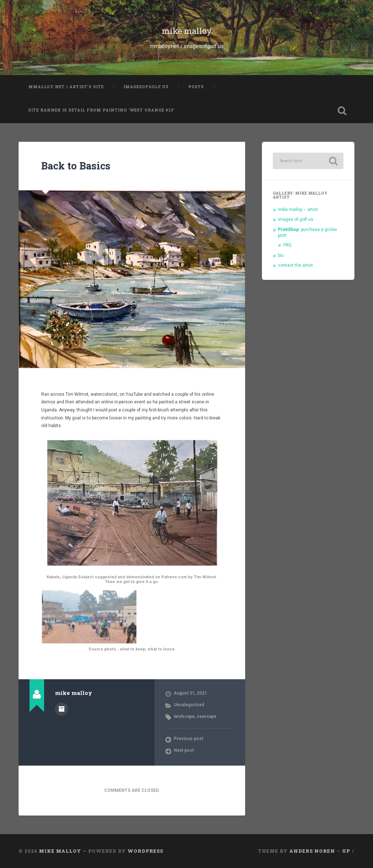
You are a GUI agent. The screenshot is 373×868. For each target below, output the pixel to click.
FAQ (287, 245)
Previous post (189, 739)
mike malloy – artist (298, 210)
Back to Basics (76, 166)
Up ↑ (348, 851)
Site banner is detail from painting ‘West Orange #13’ (102, 110)
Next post (184, 750)
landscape (184, 716)
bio (281, 255)
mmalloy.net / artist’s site (66, 87)
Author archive (62, 709)
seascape (207, 716)
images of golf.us (296, 219)
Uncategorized (189, 705)
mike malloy (187, 31)
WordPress (145, 851)
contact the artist (295, 265)
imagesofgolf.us (146, 87)
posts (196, 87)
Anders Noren (312, 851)
